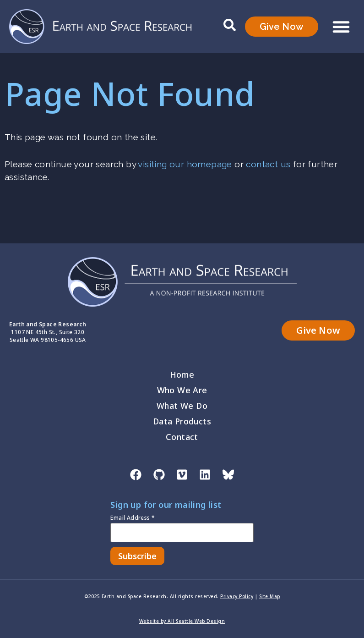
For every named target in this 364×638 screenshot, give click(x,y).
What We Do (182, 406)
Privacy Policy (237, 596)
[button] (341, 27)
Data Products (182, 421)
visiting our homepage (185, 164)
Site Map (270, 596)
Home (182, 374)
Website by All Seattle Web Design (182, 621)
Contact (182, 437)
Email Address (133, 518)
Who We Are (182, 390)
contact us (268, 164)
